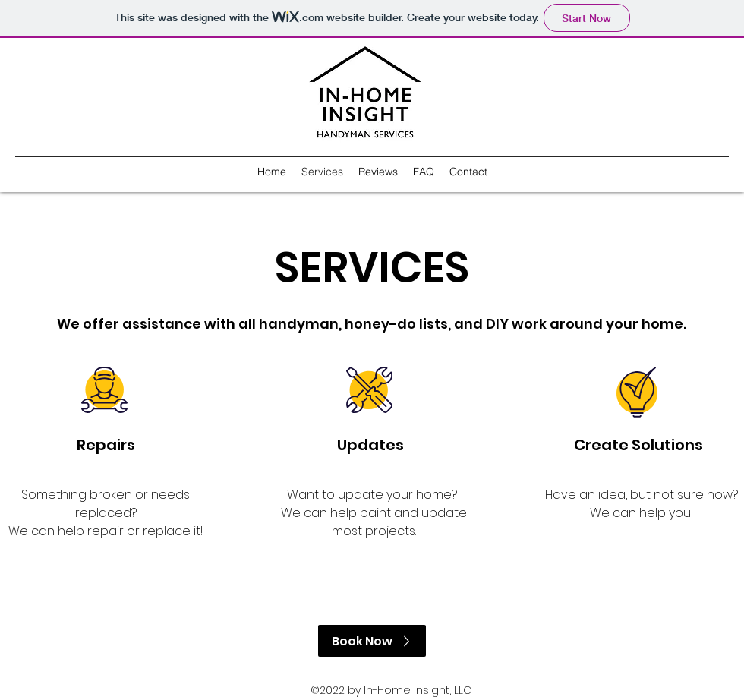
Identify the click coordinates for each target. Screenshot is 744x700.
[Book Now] (372, 641)
